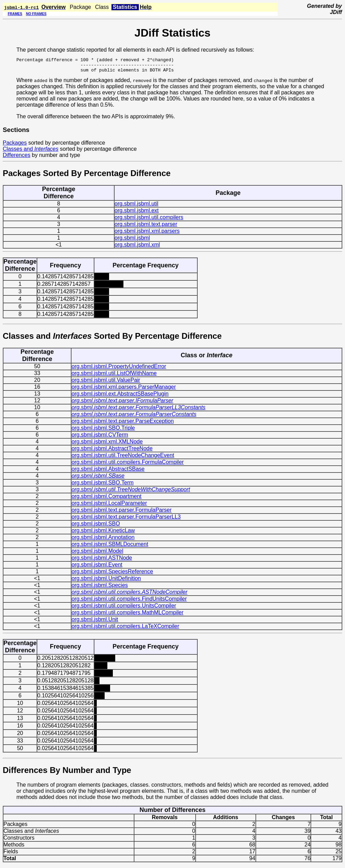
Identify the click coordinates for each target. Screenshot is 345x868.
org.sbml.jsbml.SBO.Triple (103, 431)
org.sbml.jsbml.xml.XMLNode (107, 445)
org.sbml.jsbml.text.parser (146, 227)
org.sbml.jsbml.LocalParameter (109, 506)
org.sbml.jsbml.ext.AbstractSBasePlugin (120, 397)
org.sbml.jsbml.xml (137, 248)
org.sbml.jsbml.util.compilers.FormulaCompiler (128, 465)
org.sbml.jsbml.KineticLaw (103, 533)
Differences (17, 158)
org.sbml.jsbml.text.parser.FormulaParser (122, 513)
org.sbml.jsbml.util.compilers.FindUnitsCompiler (129, 602)
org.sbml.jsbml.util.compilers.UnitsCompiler (124, 609)
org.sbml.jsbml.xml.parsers (147, 234)
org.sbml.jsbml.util (136, 207)
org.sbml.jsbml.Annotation (103, 540)
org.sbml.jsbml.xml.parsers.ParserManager (124, 390)
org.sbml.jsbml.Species (100, 588)
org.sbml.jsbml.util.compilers (149, 220)
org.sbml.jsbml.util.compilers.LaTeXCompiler (125, 629)
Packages (15, 146)
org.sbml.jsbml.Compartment (107, 499)
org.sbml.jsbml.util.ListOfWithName (114, 376)
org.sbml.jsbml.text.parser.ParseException (123, 424)
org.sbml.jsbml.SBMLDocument (110, 547)
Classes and (31, 152)
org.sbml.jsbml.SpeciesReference (112, 575)
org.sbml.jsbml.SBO (96, 527)
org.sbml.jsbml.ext (137, 213)
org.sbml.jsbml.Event (97, 568)
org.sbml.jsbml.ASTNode (102, 561)
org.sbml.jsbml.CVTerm (100, 438)
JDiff (336, 12)
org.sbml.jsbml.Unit (95, 622)
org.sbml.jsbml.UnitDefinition (106, 581)
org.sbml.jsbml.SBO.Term (102, 486)
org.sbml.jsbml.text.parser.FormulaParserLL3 (126, 520)
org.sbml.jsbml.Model (97, 554)
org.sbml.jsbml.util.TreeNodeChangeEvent (123, 458)
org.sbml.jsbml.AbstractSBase (108, 472)
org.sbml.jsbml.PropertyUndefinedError (119, 369)
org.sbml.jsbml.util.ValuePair (106, 383)
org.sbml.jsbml (132, 241)
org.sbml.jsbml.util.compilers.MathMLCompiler (127, 616)
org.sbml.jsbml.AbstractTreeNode (112, 451)
